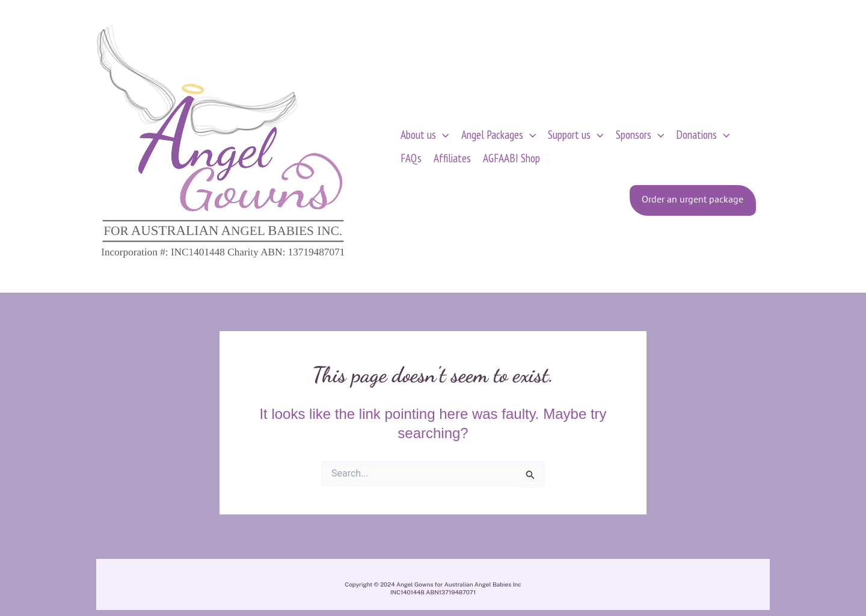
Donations (703, 135)
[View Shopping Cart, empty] (790, 146)
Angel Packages (499, 135)
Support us (576, 135)
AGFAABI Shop (511, 158)
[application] (443, 135)
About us (425, 135)
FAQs (411, 158)
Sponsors (640, 135)
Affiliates (452, 158)
